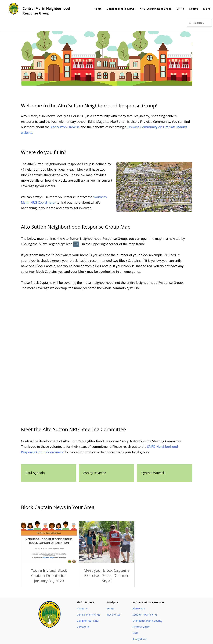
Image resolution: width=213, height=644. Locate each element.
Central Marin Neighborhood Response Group (46, 11)
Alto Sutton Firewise (65, 127)
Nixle (135, 633)
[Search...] (199, 23)
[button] (156, 9)
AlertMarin (139, 608)
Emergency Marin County (147, 621)
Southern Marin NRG (145, 615)
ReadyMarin (140, 639)
